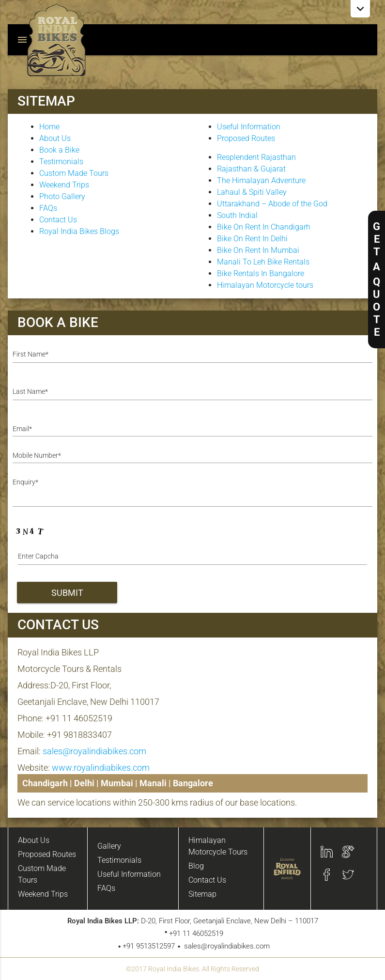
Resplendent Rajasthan (256, 157)
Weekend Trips (64, 185)
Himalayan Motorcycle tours (265, 285)
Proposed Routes (246, 138)
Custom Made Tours (74, 173)
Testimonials (61, 162)
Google (348, 852)
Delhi (84, 783)
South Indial (237, 215)
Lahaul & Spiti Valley (252, 192)
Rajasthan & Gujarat (251, 169)
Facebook (327, 875)
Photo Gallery (62, 196)
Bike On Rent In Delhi (252, 239)
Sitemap (202, 894)
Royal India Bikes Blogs (79, 231)
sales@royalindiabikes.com (94, 751)
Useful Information (249, 127)
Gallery (109, 846)
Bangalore (193, 783)
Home (49, 127)
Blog (196, 866)
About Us (55, 138)
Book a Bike (59, 150)
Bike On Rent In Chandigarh (264, 227)
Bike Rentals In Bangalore (261, 273)
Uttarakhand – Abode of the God (272, 204)
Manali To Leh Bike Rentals (263, 262)
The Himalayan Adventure (261, 180)
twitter (348, 875)
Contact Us (58, 220)
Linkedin (327, 852)
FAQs (48, 208)
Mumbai (117, 783)
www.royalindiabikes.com (101, 768)
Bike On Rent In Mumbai (258, 250)
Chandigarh (45, 783)
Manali (153, 783)
